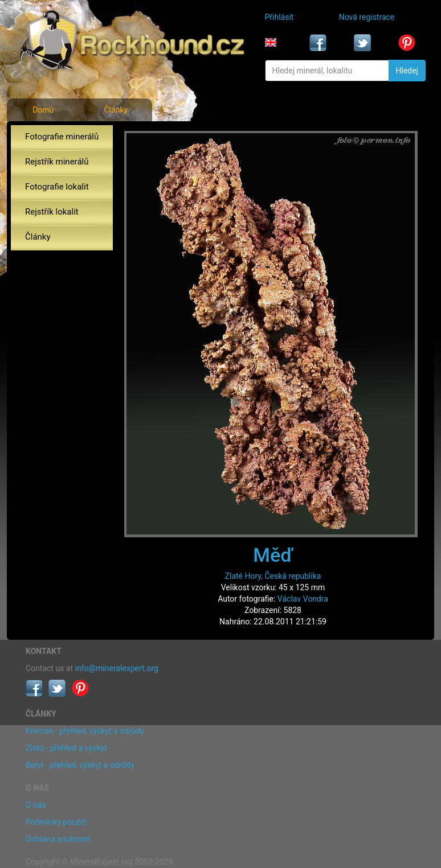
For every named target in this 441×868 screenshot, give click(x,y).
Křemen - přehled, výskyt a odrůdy (85, 731)
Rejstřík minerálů (57, 162)
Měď (273, 555)
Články (116, 110)
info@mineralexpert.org (117, 668)
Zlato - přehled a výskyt (66, 748)
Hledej (407, 71)
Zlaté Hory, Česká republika (273, 576)
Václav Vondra (303, 599)
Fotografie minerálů (62, 137)
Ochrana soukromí (58, 839)
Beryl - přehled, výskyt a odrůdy (80, 765)
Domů (43, 110)
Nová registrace (367, 17)
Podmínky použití (56, 822)
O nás (36, 805)
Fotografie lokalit (57, 187)
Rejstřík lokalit (52, 212)
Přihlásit (279, 17)
